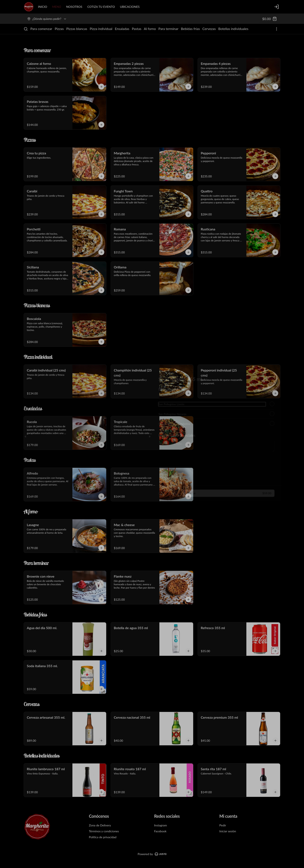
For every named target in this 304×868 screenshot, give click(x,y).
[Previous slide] (20, 434)
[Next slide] (149, 434)
